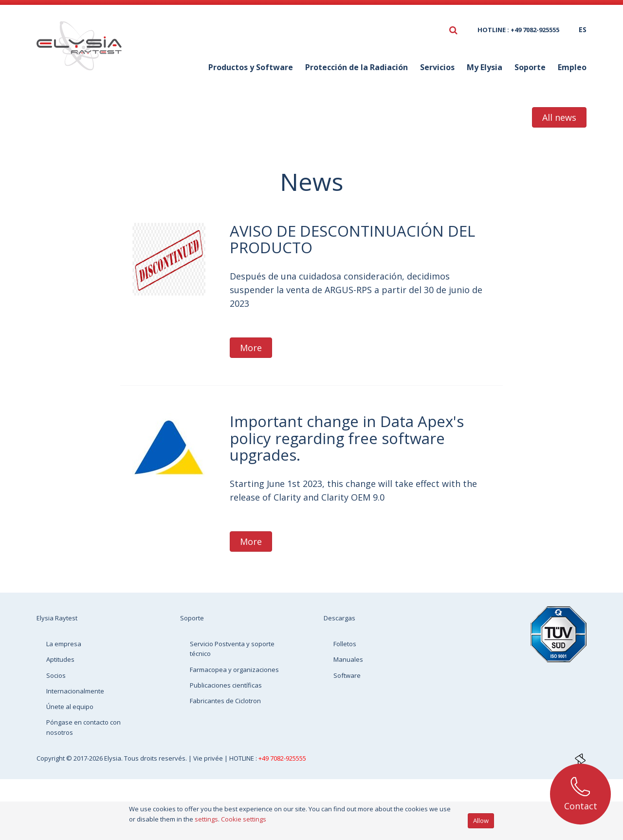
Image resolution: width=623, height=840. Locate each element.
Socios (56, 675)
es (583, 29)
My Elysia (485, 67)
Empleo (572, 67)
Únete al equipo (70, 707)
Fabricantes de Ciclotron (225, 701)
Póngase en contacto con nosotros (83, 727)
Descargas (339, 618)
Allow (481, 821)
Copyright (51, 758)
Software (347, 675)
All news (559, 117)
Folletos (345, 644)
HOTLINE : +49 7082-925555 (518, 30)
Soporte (530, 67)
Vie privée (209, 758)
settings (206, 819)
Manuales (348, 659)
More (251, 348)
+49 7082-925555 (282, 758)
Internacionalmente (75, 691)
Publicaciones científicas (226, 685)
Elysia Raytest (57, 618)
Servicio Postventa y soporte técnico (232, 649)
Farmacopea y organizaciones (234, 670)
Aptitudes (60, 659)
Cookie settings (244, 819)
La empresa (64, 644)
